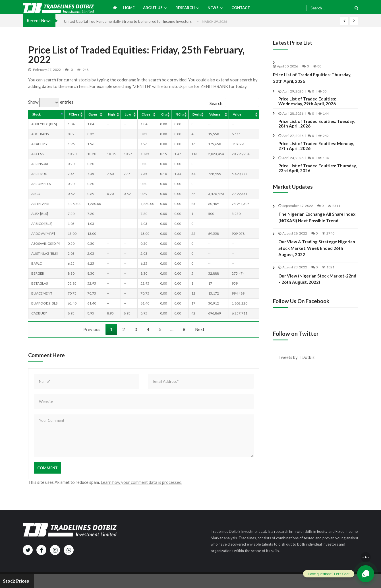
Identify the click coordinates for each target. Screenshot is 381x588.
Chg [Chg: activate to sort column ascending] (164, 114)
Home (129, 8)
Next (200, 329)
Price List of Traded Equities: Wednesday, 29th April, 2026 (307, 101)
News (213, 8)
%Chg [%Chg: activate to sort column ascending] (180, 114)
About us (153, 8)
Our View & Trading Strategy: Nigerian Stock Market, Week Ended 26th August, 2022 (317, 253)
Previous (92, 329)
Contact (241, 8)
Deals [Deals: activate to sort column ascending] (197, 114)
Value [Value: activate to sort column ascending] (237, 114)
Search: (234, 103)
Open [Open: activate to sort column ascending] (93, 114)
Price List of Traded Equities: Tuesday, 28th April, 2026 (316, 124)
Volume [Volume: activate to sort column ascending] (215, 114)
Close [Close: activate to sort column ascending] (146, 114)
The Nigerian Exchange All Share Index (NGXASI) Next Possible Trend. (317, 217)
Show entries (51, 102)
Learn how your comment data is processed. (141, 482)
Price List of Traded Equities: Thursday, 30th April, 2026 (312, 78)
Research (185, 8)
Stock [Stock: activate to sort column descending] (37, 114)
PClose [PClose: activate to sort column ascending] (74, 114)
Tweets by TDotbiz (296, 357)
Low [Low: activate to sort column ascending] (128, 114)
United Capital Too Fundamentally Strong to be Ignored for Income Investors (128, 21)
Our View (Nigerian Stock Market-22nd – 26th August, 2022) (317, 284)
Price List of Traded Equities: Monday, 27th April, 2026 (316, 146)
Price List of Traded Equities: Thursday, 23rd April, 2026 (317, 168)
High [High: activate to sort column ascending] (111, 114)
